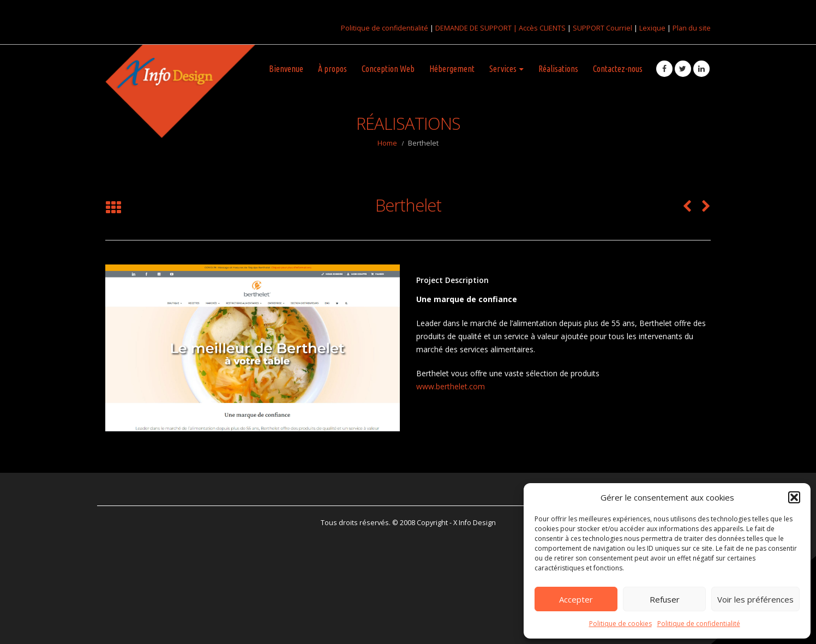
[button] (794, 497)
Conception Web (388, 69)
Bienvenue (286, 69)
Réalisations (558, 69)
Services (503, 69)
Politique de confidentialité (699, 624)
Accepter (576, 599)
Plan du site (692, 28)
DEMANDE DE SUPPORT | (477, 28)
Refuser (665, 599)
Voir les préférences (755, 599)
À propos (332, 69)
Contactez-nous (618, 69)
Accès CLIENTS (542, 28)
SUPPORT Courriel (602, 28)
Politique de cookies (620, 624)
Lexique (652, 28)
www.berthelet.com (451, 386)
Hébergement (452, 69)
